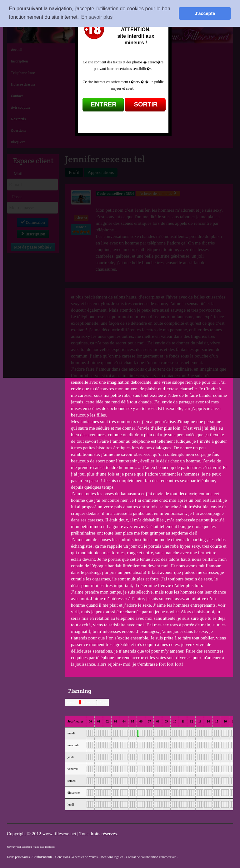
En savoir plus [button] (97, 17)
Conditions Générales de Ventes (77, 857)
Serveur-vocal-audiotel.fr (19, 847)
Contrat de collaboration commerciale (151, 857)
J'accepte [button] (205, 13)
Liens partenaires (18, 857)
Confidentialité (42, 857)
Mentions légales (112, 857)
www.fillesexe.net (60, 834)
